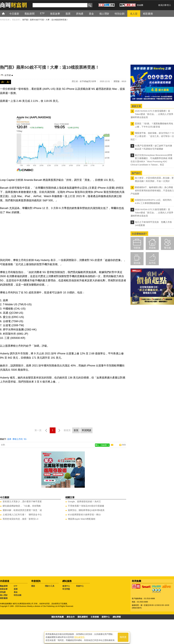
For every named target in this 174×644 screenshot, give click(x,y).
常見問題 (66, 589)
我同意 (123, 637)
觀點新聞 (4, 586)
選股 (33, 586)
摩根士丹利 (18, 439)
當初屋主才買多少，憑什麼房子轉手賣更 (22, 501)
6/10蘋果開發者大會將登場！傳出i (84, 515)
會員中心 (66, 586)
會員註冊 (162, 5)
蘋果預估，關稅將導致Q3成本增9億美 (86, 510)
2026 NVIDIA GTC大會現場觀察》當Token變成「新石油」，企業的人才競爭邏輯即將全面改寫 (152, 114)
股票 (16, 589)
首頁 (6, 13)
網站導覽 (117, 617)
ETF (16, 586)
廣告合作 (71, 617)
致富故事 (4, 589)
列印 (124, 445)
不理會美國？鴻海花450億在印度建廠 (86, 506)
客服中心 (80, 586)
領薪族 (137, 248)
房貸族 (152, 248)
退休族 (137, 263)
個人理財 (4, 595)
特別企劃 (18, 595)
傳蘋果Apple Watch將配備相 (82, 519)
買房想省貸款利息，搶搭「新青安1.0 (20, 519)
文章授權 (95, 617)
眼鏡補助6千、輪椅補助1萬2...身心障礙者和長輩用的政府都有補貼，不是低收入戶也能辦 (152, 190)
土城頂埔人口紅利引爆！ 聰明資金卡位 (22, 515)
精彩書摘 (4, 598)
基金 (16, 592)
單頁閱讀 (86, 430)
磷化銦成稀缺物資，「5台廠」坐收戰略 (22, 506)
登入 (169, 5)
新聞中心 (106, 617)
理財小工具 (50, 586)
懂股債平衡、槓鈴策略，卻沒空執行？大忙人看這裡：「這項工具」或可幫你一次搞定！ (152, 136)
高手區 (152, 263)
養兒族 (167, 248)
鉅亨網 (8, 75)
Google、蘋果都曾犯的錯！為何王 (84, 501)
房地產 (3, 592)
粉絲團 (140, 5)
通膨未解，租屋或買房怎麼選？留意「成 (22, 510)
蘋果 (9, 439)
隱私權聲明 (83, 617)
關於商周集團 (58, 617)
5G (25, 439)
